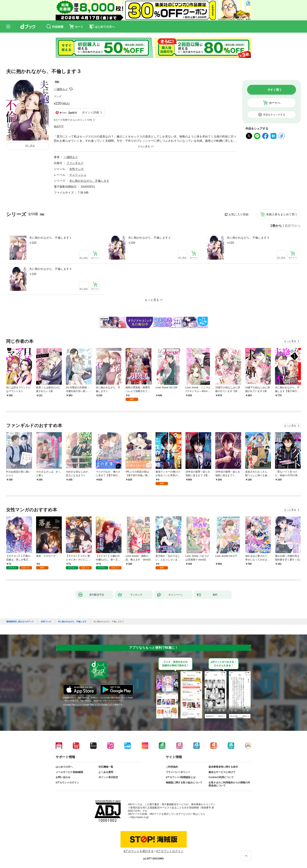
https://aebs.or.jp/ (140, 817)
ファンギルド (75, 163)
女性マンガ (76, 169)
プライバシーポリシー (178, 772)
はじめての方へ (64, 767)
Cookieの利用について (221, 777)
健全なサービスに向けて (222, 772)
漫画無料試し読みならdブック (20, 622)
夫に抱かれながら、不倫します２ (149, 238)
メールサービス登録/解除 (69, 772)
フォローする (71, 89)
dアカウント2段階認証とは (181, 777)
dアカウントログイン (67, 783)
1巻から (276, 226)
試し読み (30, 146)
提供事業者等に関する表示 (223, 767)
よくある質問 (106, 772)
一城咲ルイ (61, 89)
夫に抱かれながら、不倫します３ (248, 238)
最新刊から (293, 226)
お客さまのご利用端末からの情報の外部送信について (229, 784)
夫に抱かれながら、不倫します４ (51, 269)
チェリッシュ (78, 175)
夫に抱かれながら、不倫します (89, 181)
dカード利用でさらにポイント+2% (73, 120)
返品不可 (59, 126)
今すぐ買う (275, 90)
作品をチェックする (274, 115)
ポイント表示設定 (108, 777)
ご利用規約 (172, 767)
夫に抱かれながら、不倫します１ (51, 238)
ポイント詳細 (91, 112)
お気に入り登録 (239, 214)
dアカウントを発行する (139, 851)
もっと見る (290, 341)
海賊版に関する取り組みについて (184, 783)
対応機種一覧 (106, 767)
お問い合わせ (63, 777)
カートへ (275, 103)
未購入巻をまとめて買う (282, 214)
